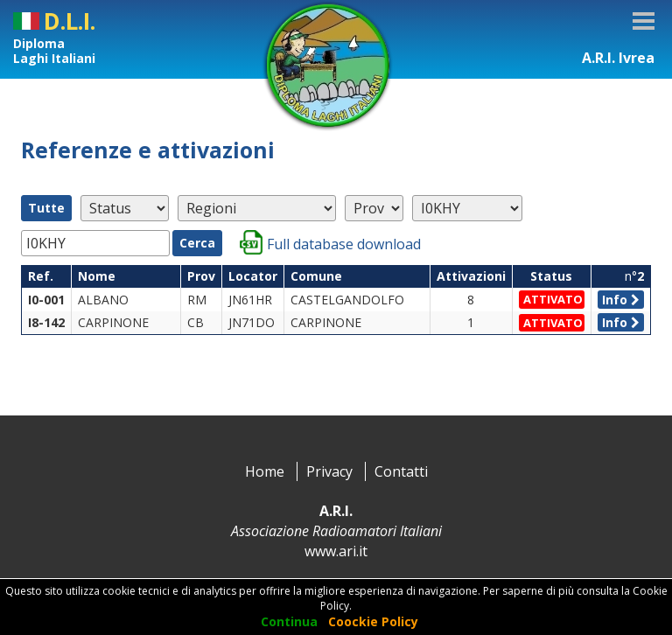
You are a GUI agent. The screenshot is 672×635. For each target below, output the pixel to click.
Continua (289, 621)
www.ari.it (336, 551)
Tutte (46, 208)
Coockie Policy (373, 621)
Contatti (401, 471)
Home (265, 471)
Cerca (197, 243)
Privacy (329, 471)
